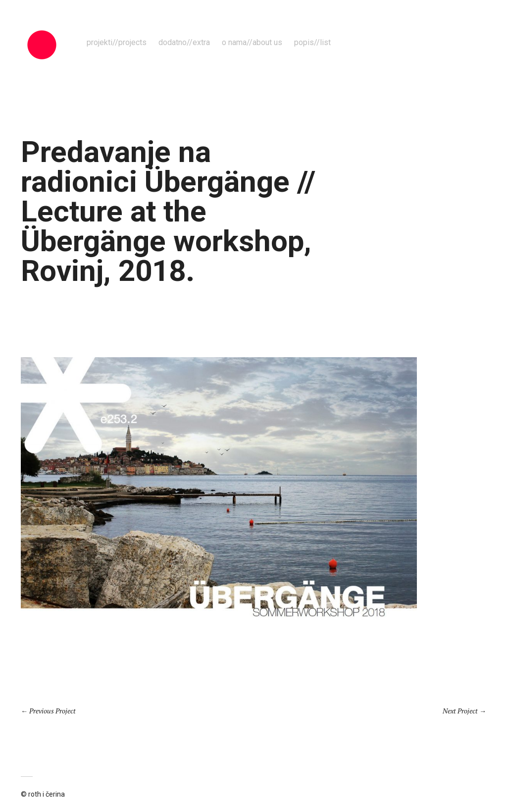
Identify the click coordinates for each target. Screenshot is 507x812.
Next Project (460, 711)
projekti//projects (117, 42)
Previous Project (52, 711)
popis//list (312, 42)
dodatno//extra (184, 42)
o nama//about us (252, 42)
